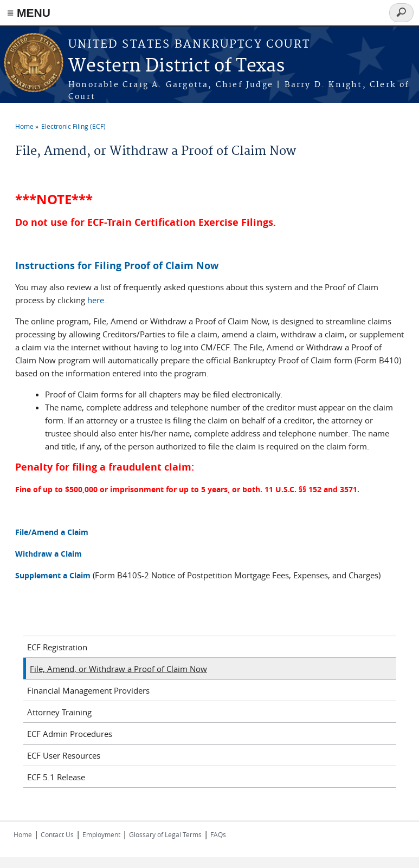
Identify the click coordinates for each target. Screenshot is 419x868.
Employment (101, 834)
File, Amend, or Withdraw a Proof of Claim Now (118, 669)
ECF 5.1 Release (56, 777)
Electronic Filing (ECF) (73, 126)
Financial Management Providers (88, 690)
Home (24, 126)
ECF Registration (57, 647)
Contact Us (57, 834)
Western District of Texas (176, 66)
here (96, 300)
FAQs (218, 834)
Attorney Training (59, 712)
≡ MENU (29, 13)
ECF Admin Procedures (70, 734)
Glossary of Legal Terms (165, 834)
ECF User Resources (64, 755)
